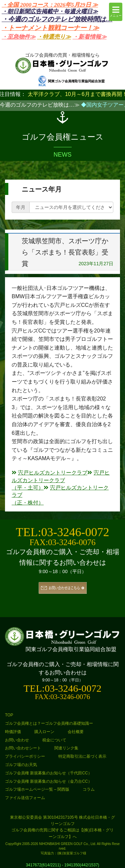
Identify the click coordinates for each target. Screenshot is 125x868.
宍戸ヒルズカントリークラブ (49, 473)
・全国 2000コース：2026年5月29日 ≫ (50, 5)
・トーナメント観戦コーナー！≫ (50, 28)
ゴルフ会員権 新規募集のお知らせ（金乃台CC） (48, 781)
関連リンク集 (66, 748)
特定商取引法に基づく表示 (82, 756)
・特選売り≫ (54, 37)
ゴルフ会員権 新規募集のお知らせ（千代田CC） (48, 773)
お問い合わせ (17, 740)
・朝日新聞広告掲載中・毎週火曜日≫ (50, 11)
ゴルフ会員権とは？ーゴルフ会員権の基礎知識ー (49, 723)
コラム (89, 789)
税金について (54, 740)
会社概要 (76, 732)
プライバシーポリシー (25, 756)
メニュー (116, 11)
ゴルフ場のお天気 (21, 765)
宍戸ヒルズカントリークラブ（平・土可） (61, 480)
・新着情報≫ (90, 37)
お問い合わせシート (23, 748)
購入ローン (44, 732)
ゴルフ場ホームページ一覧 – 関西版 (37, 789)
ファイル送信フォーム (25, 798)
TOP (9, 715)
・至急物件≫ (19, 37)
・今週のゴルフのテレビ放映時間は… (57, 19)
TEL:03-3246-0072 (63, 532)
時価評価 (13, 732)
